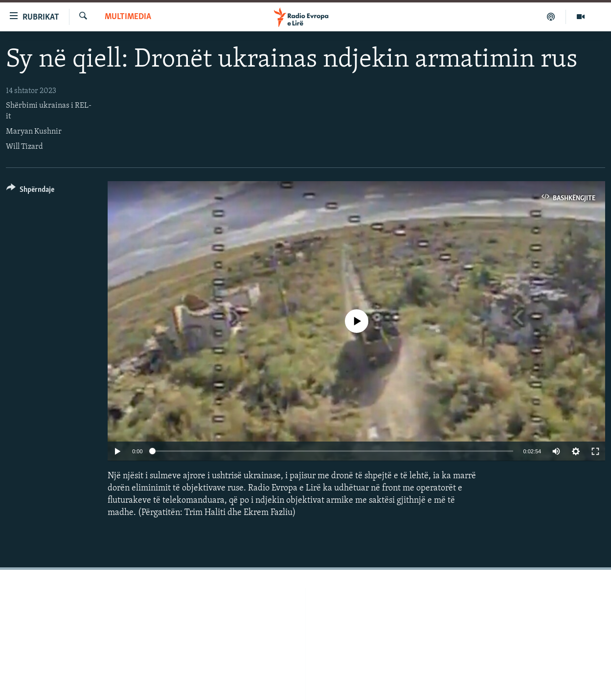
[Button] (30, 191)
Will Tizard (24, 147)
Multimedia (128, 17)
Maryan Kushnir (34, 132)
